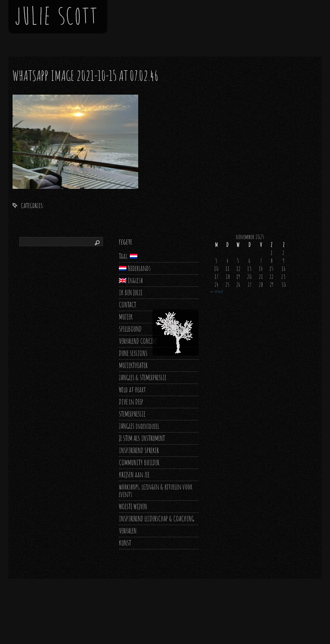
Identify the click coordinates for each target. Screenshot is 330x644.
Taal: (128, 256)
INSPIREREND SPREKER (139, 450)
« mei (217, 291)
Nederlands (135, 268)
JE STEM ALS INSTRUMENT (142, 438)
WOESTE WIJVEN (133, 506)
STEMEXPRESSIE (132, 414)
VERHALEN (128, 531)
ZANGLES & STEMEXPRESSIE (143, 377)
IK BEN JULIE (131, 292)
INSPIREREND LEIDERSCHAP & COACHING (157, 519)
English (131, 280)
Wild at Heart (132, 390)
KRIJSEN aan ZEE (134, 475)
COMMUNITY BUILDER (139, 462)
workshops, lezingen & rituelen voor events (156, 491)
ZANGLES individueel (139, 426)
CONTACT (128, 305)
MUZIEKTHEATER (133, 365)
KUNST (125, 543)
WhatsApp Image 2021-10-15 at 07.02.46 (85, 76)
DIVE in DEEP (131, 402)
